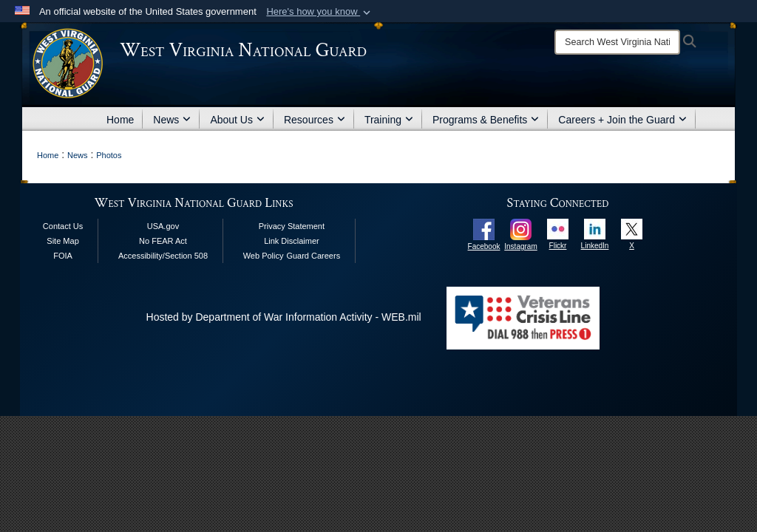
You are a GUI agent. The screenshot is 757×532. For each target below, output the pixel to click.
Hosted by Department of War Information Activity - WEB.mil (284, 317)
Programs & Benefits (486, 120)
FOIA (63, 256)
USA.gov (163, 226)
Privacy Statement (292, 226)
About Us (237, 120)
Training (389, 120)
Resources (315, 120)
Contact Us (63, 226)
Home (120, 120)
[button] (320, 12)
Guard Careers (313, 256)
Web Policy (264, 256)
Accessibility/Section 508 (163, 256)
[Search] (617, 42)
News (172, 120)
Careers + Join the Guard (622, 120)
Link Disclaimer (292, 241)
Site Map (62, 241)
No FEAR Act (163, 241)
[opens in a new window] (484, 228)
